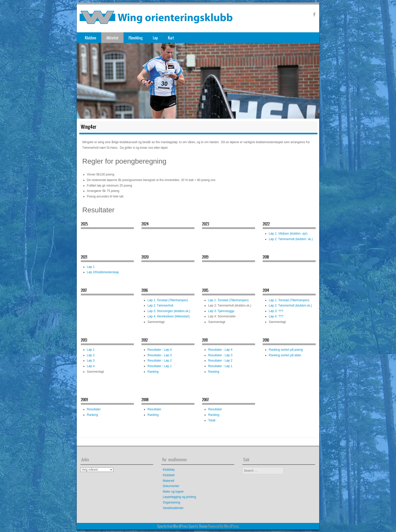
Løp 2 (91, 355)
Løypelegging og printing (179, 497)
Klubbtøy (169, 470)
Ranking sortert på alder (285, 355)
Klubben (91, 38)
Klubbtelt (169, 475)
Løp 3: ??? (276, 311)
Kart (171, 38)
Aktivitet (112, 38)
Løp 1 (91, 267)
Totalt (212, 420)
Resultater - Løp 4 (160, 350)
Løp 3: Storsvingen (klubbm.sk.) (169, 311)
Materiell (168, 481)
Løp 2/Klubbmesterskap (103, 272)
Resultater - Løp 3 (160, 355)
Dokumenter (171, 486)
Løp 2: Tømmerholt (160, 306)
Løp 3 (91, 361)
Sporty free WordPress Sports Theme (182, 526)
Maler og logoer (173, 492)
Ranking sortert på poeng (286, 350)
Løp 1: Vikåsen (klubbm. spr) (288, 234)
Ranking (153, 372)
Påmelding (136, 38)
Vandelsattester (173, 508)
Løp (155, 38)
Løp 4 (91, 366)
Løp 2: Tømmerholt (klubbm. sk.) (291, 239)
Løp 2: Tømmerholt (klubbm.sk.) (290, 306)
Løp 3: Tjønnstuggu (221, 311)
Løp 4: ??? (276, 316)
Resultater (94, 409)
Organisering (171, 502)
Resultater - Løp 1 (160, 366)
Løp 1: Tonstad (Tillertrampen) (168, 300)
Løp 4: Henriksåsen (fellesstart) (169, 316)
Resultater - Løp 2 (160, 361)
